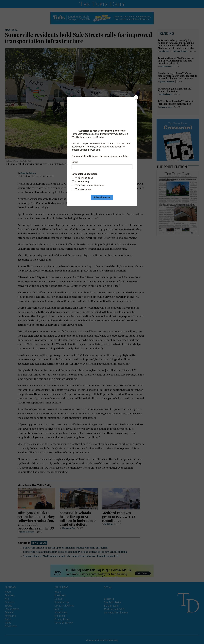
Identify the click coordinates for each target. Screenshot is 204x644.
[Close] (136, 97)
